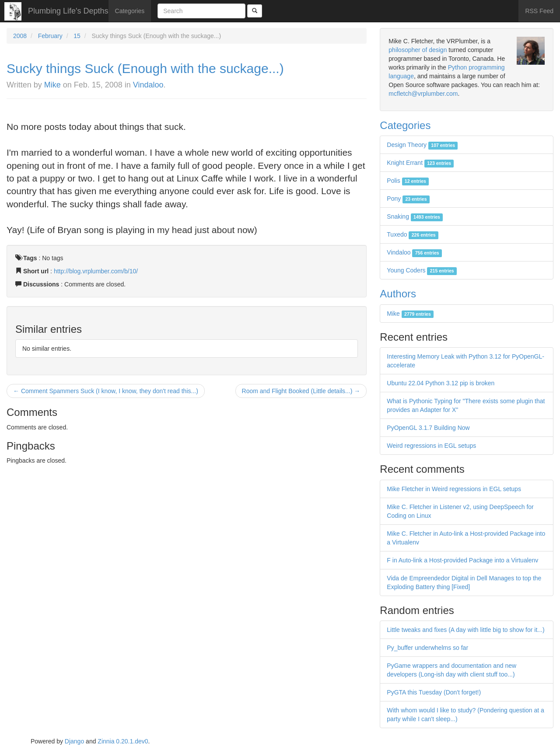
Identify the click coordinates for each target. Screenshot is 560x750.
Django (74, 741)
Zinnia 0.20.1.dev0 (123, 741)
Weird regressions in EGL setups (431, 446)
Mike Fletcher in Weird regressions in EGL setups (454, 489)
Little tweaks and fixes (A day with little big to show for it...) (465, 630)
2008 (20, 36)
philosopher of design (418, 50)
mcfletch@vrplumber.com (423, 94)
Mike (52, 85)
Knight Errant (420, 163)
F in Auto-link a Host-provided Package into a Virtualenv (462, 560)
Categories (130, 11)
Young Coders (422, 270)
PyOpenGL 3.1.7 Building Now (428, 428)
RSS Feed (539, 11)
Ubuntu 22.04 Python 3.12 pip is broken (441, 383)
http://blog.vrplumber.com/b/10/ (96, 271)
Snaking (415, 216)
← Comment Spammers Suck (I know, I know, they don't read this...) (106, 391)
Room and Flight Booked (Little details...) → (301, 391)
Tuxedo (413, 234)
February (50, 36)
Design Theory (422, 145)
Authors (398, 294)
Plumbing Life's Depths (68, 11)
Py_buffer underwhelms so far (427, 648)
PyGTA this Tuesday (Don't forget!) (434, 692)
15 (77, 36)
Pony (408, 199)
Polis (408, 181)
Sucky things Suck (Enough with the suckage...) (145, 68)
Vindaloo (148, 85)
